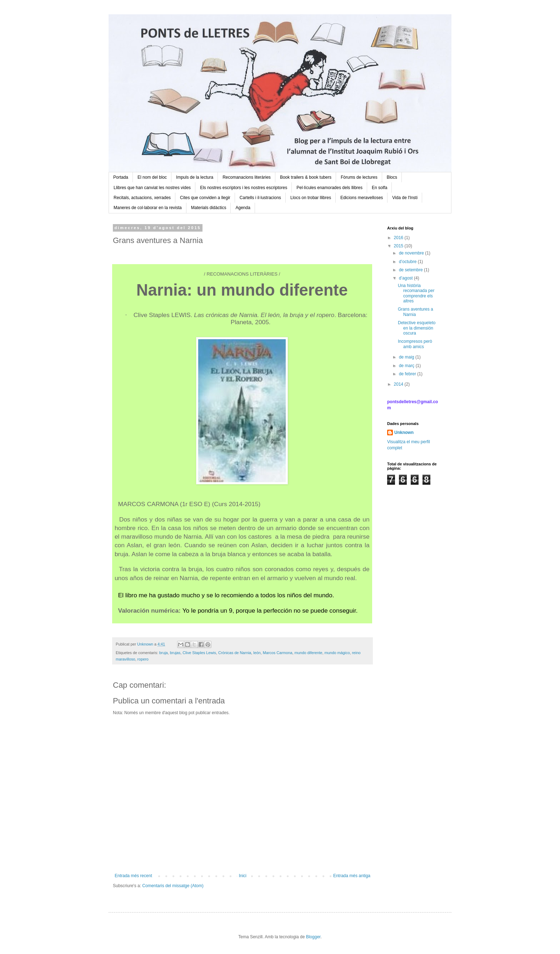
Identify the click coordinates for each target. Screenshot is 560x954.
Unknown (404, 432)
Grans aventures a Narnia (416, 312)
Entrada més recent (133, 876)
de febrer (408, 374)
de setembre (411, 270)
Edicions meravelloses (362, 198)
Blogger (313, 937)
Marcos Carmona (278, 653)
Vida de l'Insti (405, 198)
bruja (164, 653)
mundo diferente (309, 653)
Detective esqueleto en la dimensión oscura (417, 328)
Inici (243, 876)
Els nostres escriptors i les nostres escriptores (244, 188)
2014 (399, 384)
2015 (399, 246)
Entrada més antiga (352, 876)
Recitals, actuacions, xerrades (142, 198)
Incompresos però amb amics (415, 344)
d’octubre (408, 262)
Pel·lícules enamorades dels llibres (329, 188)
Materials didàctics (209, 208)
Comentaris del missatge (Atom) (173, 886)
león (257, 653)
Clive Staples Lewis (199, 653)
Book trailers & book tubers (306, 177)
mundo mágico (337, 653)
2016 (399, 238)
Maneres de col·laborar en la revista (148, 208)
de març (407, 366)
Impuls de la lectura (195, 177)
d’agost (406, 278)
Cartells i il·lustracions (260, 198)
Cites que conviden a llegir (205, 198)
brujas (175, 653)
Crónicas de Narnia (235, 653)
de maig (407, 357)
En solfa (379, 188)
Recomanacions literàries (247, 177)
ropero (143, 659)
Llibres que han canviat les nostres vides (152, 188)
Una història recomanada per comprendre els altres (416, 293)
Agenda (243, 208)
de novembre (412, 253)
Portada (121, 177)
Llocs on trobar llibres (311, 198)
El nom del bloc (152, 177)
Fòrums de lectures (359, 177)
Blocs (392, 177)
